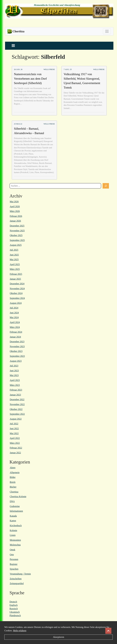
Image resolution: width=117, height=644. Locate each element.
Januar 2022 (15, 453)
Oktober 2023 (16, 351)
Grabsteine (15, 506)
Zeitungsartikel (17, 583)
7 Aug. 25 (68, 69)
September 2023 (17, 356)
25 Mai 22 (18, 124)
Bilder (13, 477)
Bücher (13, 487)
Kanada (13, 516)
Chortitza (14, 492)
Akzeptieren (58, 637)
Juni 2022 (14, 428)
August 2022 (16, 419)
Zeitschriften (16, 579)
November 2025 (17, 231)
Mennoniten (15, 540)
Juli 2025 (14, 250)
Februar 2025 (16, 274)
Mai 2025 (14, 259)
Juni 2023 (14, 371)
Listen (13, 535)
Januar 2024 (15, 337)
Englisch (14, 605)
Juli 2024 (14, 308)
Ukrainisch (15, 612)
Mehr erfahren (20, 631)
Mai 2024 (14, 317)
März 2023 (15, 385)
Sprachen (14, 569)
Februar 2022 (16, 448)
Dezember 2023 (17, 342)
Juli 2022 (14, 424)
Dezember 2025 (17, 226)
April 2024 (15, 322)
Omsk (13, 550)
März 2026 (15, 211)
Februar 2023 (16, 390)
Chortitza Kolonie (18, 496)
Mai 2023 (14, 375)
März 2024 (15, 327)
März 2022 (15, 443)
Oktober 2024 (16, 293)
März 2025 (15, 269)
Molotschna (15, 545)
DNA (12, 501)
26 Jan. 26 (18, 69)
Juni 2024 (14, 313)
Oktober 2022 (16, 409)
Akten (13, 468)
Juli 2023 (14, 366)
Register (14, 564)
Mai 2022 (14, 433)
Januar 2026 (15, 221)
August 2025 (16, 245)
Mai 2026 (14, 202)
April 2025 (15, 264)
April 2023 (15, 380)
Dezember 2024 (17, 284)
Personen (14, 559)
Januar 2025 (15, 279)
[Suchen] (106, 186)
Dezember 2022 (17, 399)
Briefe (13, 482)
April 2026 (15, 206)
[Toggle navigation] (107, 31)
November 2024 (17, 289)
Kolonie (14, 530)
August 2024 (16, 303)
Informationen (16, 511)
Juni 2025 (14, 255)
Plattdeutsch (15, 615)
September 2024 (17, 298)
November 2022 (17, 404)
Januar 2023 (15, 395)
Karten (13, 521)
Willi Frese (49, 69)
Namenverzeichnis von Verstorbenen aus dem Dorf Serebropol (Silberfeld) (30, 79)
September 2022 (17, 414)
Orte (12, 555)
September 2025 (17, 240)
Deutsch (13, 602)
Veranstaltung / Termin (20, 574)
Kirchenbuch (16, 526)
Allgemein (15, 472)
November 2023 (17, 346)
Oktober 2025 (16, 235)
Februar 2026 (16, 216)
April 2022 (15, 438)
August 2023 (16, 361)
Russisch (14, 609)
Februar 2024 (16, 332)
